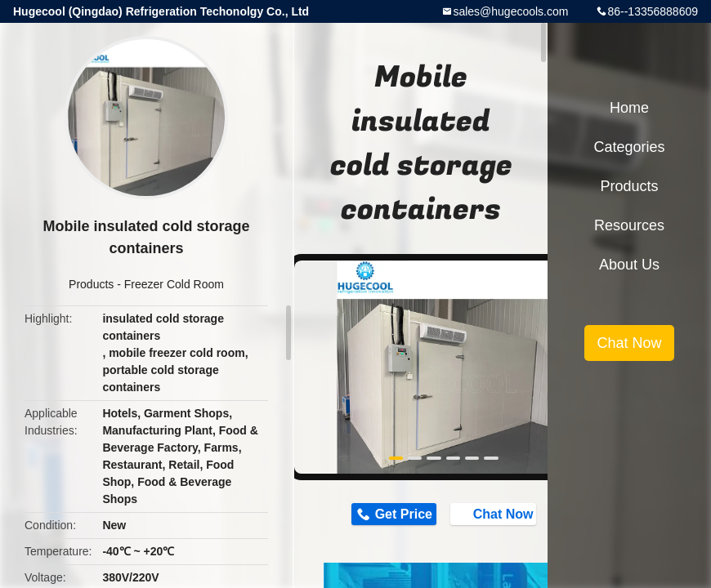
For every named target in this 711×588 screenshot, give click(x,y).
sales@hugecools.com (510, 11)
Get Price (404, 514)
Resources (629, 225)
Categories (629, 147)
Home (629, 108)
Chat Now (495, 514)
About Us (629, 265)
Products (91, 284)
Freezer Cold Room (174, 284)
